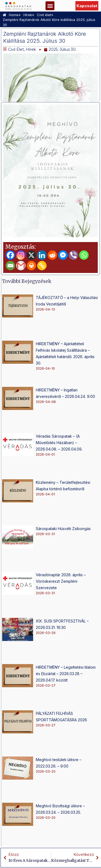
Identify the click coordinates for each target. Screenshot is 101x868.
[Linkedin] (42, 255)
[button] (50, 6)
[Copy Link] (42, 266)
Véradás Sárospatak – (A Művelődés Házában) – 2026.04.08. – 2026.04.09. (59, 443)
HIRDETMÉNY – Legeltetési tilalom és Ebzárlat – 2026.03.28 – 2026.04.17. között (66, 674)
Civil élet (16, 49)
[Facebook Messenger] (63, 255)
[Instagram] (21, 255)
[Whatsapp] (84, 255)
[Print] (31, 266)
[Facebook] (10, 255)
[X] (31, 255)
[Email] (10, 266)
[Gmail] (21, 266)
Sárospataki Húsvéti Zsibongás (63, 529)
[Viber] (73, 255)
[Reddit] (52, 255)
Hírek (31, 49)
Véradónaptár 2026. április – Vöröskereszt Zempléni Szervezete (61, 581)
